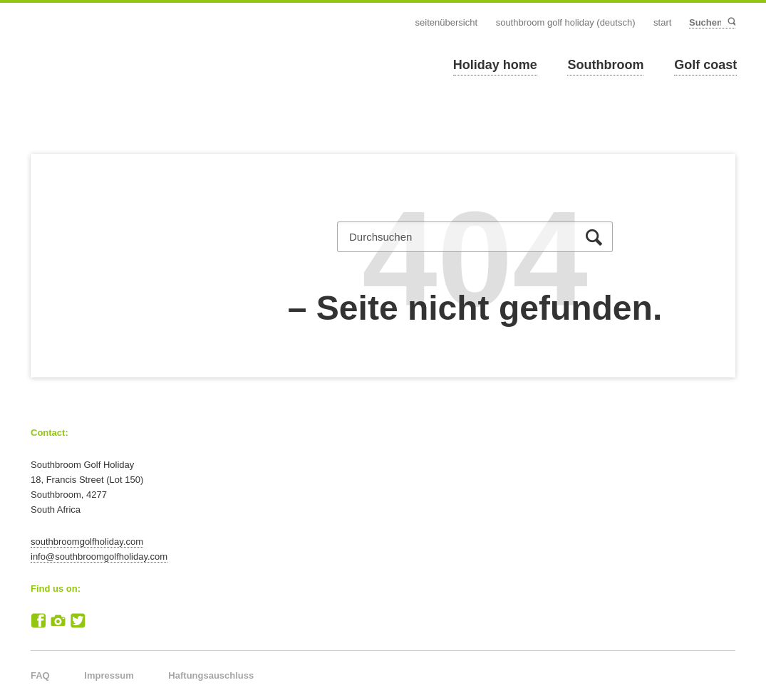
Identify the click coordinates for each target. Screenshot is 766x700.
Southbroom (605, 65)
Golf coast (705, 65)
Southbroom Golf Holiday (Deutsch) (566, 22)
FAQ (40, 675)
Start (662, 22)
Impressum (109, 675)
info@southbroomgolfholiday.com (99, 557)
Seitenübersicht (446, 22)
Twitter (78, 621)
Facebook (38, 621)
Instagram (58, 621)
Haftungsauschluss (211, 675)
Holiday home (495, 65)
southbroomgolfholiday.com (87, 542)
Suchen (731, 22)
